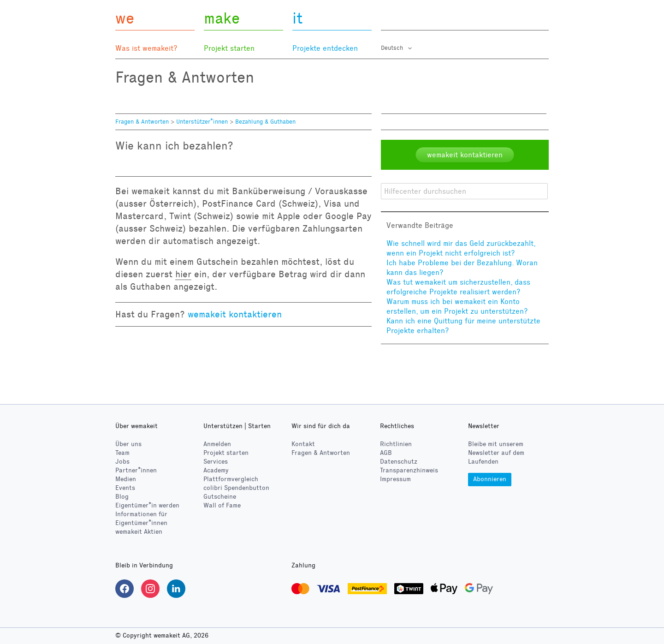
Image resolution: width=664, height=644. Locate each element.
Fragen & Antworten (142, 122)
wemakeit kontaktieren (235, 314)
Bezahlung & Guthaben (265, 122)
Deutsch (393, 48)
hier (183, 274)
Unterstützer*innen (202, 122)
